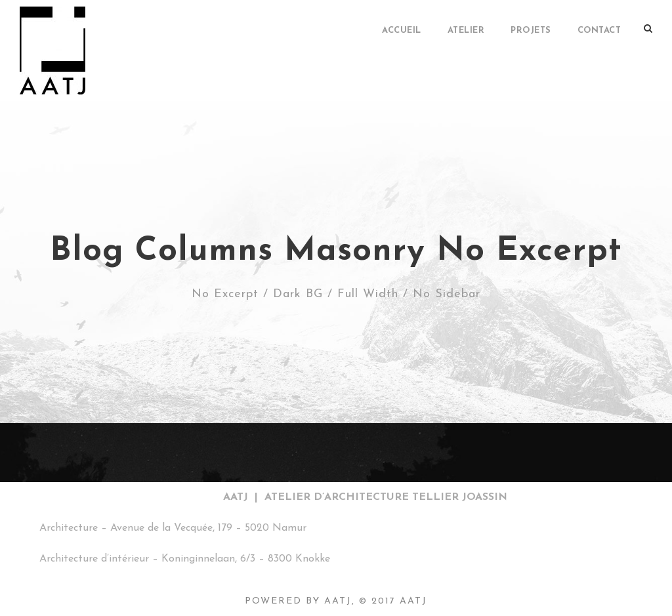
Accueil (402, 31)
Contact (599, 31)
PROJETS (531, 31)
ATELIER (466, 31)
